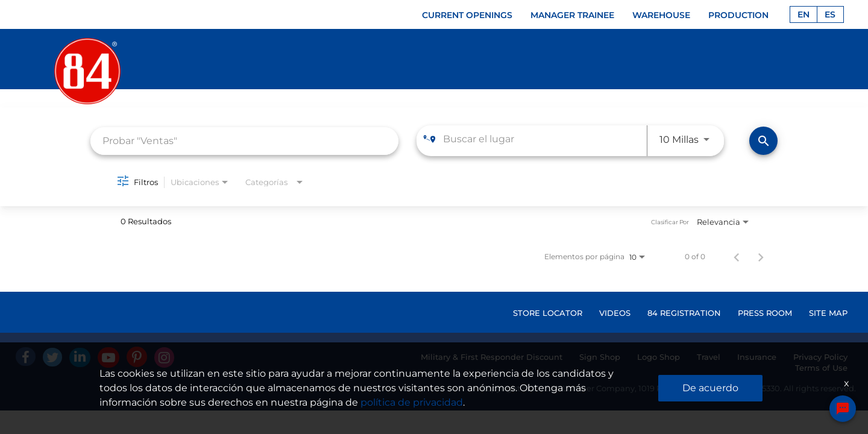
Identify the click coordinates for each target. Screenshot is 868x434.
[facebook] (26, 357)
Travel (709, 357)
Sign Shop (600, 357)
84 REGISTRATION (684, 313)
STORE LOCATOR (548, 313)
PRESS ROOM (765, 313)
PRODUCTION (738, 15)
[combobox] (244, 141)
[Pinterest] (137, 357)
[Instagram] (164, 357)
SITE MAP (828, 313)
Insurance (757, 357)
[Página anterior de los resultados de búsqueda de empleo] (737, 257)
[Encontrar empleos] (763, 141)
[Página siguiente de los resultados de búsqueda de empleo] (761, 257)
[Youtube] (108, 357)
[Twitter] (52, 357)
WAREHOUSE (661, 15)
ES (830, 14)
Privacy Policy (820, 357)
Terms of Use (821, 368)
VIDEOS (615, 313)
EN (804, 14)
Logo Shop (659, 357)
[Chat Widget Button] (843, 409)
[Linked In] (80, 357)
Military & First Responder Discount (492, 357)
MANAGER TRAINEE (572, 15)
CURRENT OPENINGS (467, 15)
